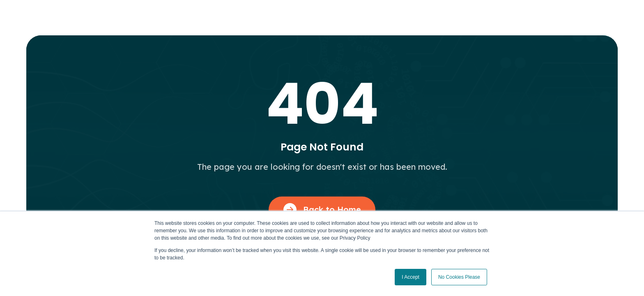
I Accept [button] (411, 277)
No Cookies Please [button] (459, 277)
